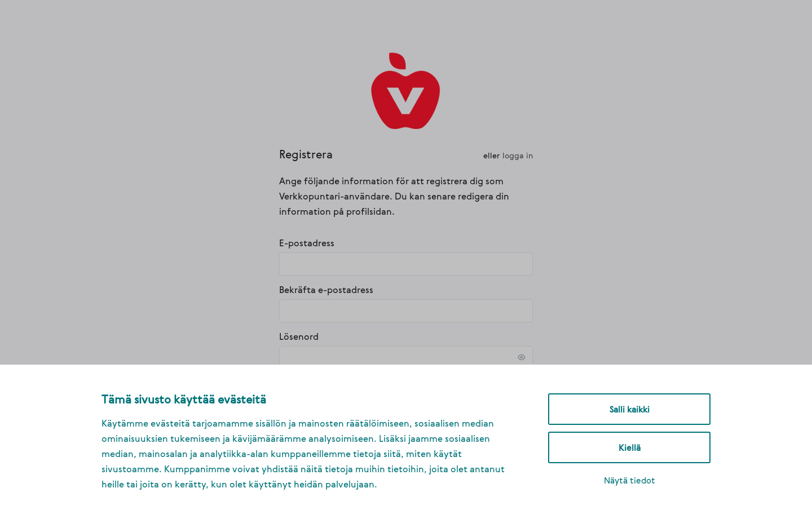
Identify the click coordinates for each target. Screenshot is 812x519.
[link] (406, 90)
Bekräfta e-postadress (326, 290)
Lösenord (299, 336)
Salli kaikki (630, 409)
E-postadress (307, 243)
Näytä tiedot (630, 480)
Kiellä (630, 447)
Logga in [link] (518, 155)
